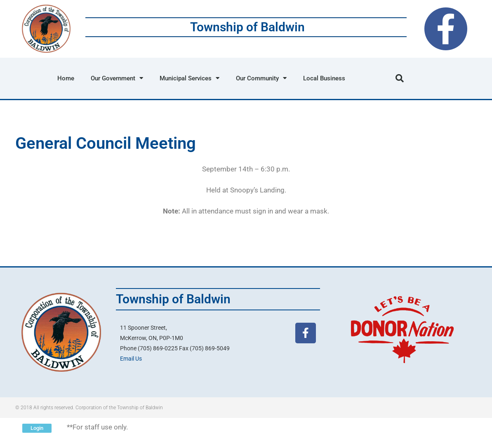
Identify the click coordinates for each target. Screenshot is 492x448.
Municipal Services (190, 78)
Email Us (131, 359)
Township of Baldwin (247, 27)
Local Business (324, 78)
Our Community (261, 78)
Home (66, 78)
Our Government (117, 78)
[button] (400, 78)
